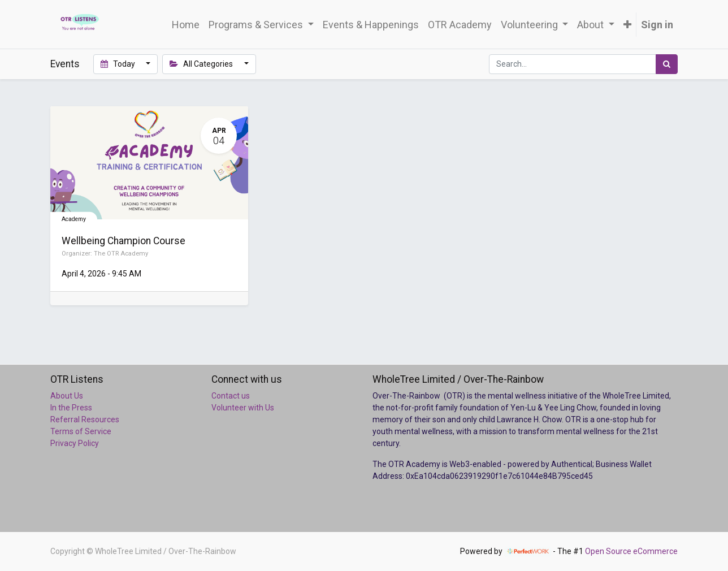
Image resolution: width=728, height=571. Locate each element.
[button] (627, 25)
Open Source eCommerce (631, 551)
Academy (74, 219)
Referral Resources (85, 419)
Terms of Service (81, 431)
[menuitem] (186, 25)
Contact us (231, 396)
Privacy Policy (75, 443)
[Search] (667, 64)
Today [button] (119, 64)
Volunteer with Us (243, 408)
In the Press (71, 408)
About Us (67, 396)
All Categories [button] (202, 64)
